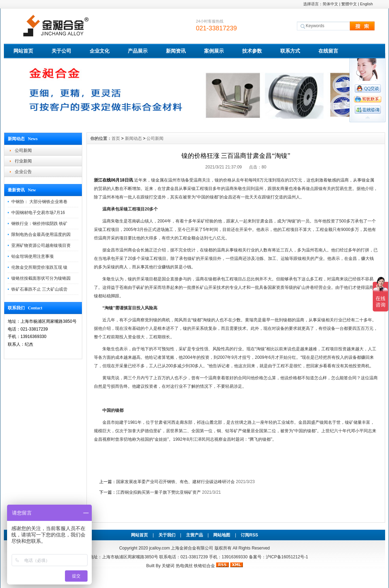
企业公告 (23, 172)
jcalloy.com (159, 548)
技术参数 (252, 51)
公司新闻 (23, 150)
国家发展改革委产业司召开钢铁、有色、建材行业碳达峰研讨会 (175, 482)
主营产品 (194, 535)
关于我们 (167, 535)
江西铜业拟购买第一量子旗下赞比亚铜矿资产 (158, 492)
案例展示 (214, 51)
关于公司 (61, 51)
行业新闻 (23, 161)
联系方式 (290, 51)
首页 (116, 138)
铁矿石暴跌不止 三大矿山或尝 (39, 289)
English (366, 4)
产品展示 (138, 51)
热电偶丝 (184, 566)
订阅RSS (249, 535)
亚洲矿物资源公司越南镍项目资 (41, 245)
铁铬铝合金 (204, 566)
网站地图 (222, 535)
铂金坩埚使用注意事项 (32, 256)
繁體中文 (349, 4)
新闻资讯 (176, 51)
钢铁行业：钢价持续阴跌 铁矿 (39, 224)
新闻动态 (133, 138)
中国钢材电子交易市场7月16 (38, 213)
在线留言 (328, 51)
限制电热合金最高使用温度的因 (41, 234)
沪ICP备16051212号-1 (287, 557)
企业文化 (100, 51)
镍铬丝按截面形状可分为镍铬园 (41, 278)
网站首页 (23, 51)
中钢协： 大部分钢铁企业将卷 (39, 202)
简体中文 (330, 4)
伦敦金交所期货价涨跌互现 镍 (39, 267)
